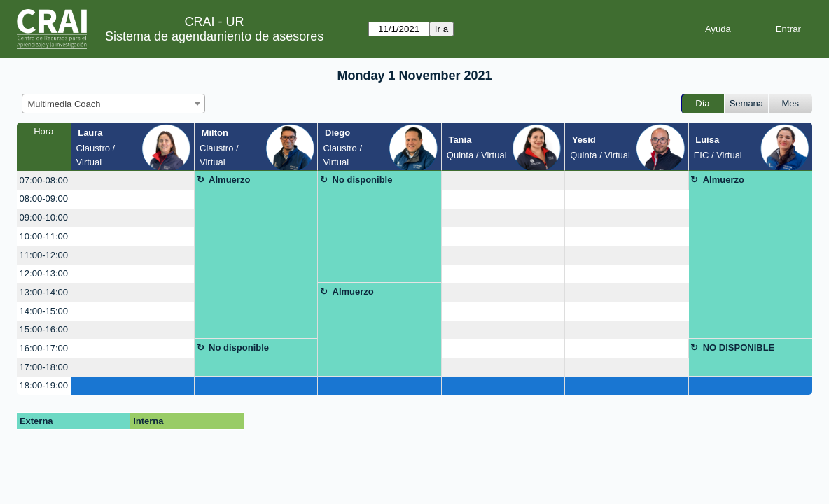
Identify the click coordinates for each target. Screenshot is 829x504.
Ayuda (718, 29)
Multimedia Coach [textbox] (64, 104)
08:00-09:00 (44, 198)
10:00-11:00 (44, 236)
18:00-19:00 (44, 385)
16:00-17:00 (44, 348)
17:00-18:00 (44, 367)
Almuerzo (229, 180)
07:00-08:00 (44, 180)
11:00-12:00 (44, 255)
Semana (746, 103)
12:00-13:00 (44, 273)
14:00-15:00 (44, 311)
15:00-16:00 (44, 329)
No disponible (363, 180)
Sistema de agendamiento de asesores (214, 36)
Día (702, 103)
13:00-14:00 (44, 292)
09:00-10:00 (44, 217)
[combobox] (113, 104)
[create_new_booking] (133, 180)
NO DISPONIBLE (739, 348)
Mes (791, 103)
